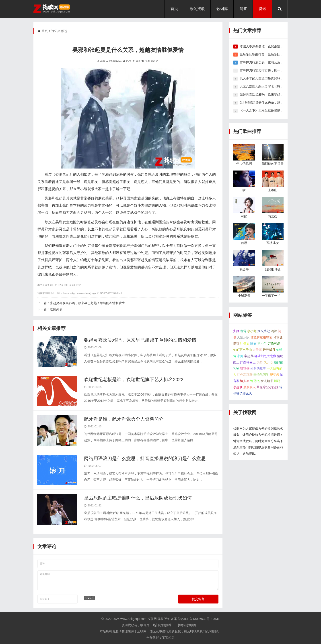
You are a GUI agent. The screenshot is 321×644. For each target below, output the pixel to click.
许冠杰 (255, 381)
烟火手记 (264, 331)
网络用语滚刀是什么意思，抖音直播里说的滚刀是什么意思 (145, 458)
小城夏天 (244, 296)
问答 (243, 9)
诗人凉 (245, 381)
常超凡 (249, 356)
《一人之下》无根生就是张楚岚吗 (263, 110)
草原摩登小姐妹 (267, 387)
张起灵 (154, 61)
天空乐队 (243, 337)
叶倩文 (245, 343)
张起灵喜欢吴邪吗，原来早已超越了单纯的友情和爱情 (87, 303)
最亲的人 (249, 387)
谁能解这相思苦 (261, 337)
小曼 (240, 356)
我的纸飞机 (273, 269)
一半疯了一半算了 (274, 296)
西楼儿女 (273, 243)
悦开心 (268, 362)
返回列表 (56, 309)
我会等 (244, 269)
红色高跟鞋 (245, 375)
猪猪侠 (245, 368)
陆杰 (253, 343)
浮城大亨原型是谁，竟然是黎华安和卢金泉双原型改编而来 (280, 46)
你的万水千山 (243, 350)
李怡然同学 (261, 375)
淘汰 (274, 331)
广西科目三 (248, 362)
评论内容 (128, 580)
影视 (64, 31)
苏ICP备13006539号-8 (197, 619)
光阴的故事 (258, 368)
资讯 (262, 9)
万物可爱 (274, 343)
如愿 (244, 243)
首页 (174, 9)
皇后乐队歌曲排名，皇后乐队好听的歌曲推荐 (271, 54)
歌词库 (222, 9)
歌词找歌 (197, 9)
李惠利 (238, 387)
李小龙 (252, 331)
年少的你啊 (244, 164)
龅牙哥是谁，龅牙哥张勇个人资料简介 (124, 419)
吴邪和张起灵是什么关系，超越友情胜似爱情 (271, 102)
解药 (277, 381)
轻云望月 (269, 350)
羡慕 (260, 362)
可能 (244, 216)
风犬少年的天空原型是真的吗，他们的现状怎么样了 (276, 78)
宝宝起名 (168, 638)
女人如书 (267, 381)
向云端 (273, 216)
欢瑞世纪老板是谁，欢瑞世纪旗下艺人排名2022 (134, 379)
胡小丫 (262, 343)
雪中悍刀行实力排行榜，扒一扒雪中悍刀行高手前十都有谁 (280, 70)
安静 (236, 331)
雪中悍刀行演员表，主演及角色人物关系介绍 (271, 62)
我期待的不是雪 (273, 164)
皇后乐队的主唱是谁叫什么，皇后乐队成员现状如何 (138, 498)
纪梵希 (275, 375)
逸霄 (243, 331)
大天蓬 (257, 350)
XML (216, 619)
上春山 (273, 190)
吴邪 (148, 61)
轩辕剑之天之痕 (265, 356)
